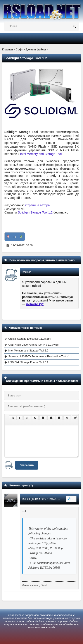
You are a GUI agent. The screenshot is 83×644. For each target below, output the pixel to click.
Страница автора (38, 205)
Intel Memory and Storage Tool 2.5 (28, 351)
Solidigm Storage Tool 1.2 (35, 212)
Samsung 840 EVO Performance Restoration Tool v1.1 (40, 356)
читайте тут (35, 304)
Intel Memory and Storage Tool (41, 154)
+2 (15, 237)
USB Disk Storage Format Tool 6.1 (28, 362)
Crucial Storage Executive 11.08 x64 (29, 339)
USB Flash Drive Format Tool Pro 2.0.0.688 (34, 345)
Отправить (27, 465)
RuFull (26, 499)
